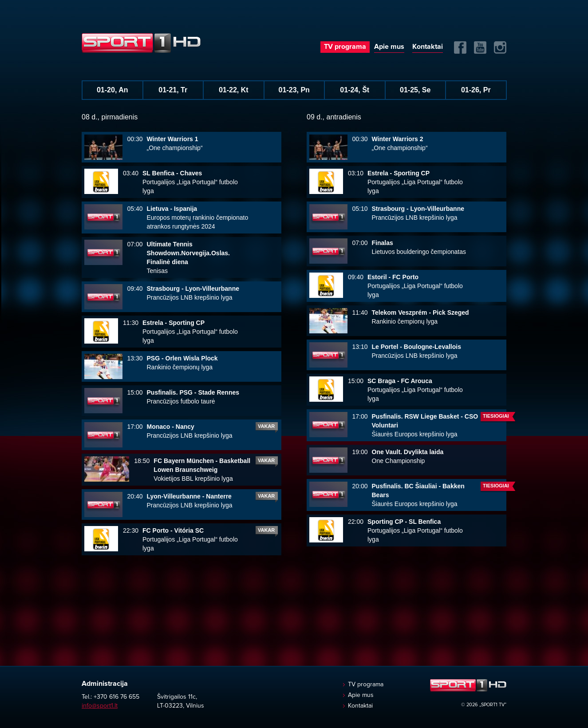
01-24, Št (355, 90)
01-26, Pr (476, 90)
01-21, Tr (173, 90)
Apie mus (389, 47)
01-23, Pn (294, 90)
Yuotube (480, 47)
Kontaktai (428, 47)
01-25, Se (415, 90)
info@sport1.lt (100, 706)
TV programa (345, 47)
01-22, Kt (234, 90)
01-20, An (112, 90)
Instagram (500, 47)
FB (460, 47)
